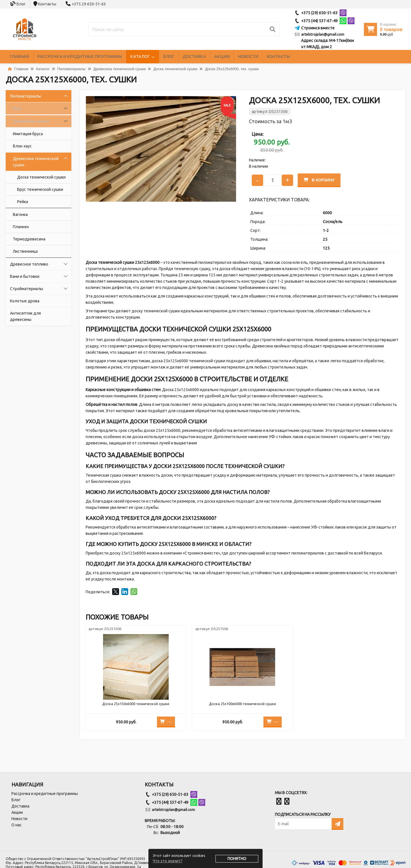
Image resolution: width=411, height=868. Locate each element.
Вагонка (20, 215)
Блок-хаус (22, 146)
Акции (267, 57)
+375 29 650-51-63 (89, 4)
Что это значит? (168, 861)
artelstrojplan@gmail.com (323, 34)
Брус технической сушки (40, 189)
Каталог (165, 57)
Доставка (232, 57)
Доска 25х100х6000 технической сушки (242, 706)
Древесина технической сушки (36, 162)
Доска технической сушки (41, 177)
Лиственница (25, 251)
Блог (21, 4)
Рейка (23, 202)
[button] (231, 101)
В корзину (321, 179)
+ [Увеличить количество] (287, 179)
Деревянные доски (31, 121)
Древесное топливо (29, 264)
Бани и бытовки (25, 276)
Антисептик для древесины (25, 316)
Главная (23, 57)
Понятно (237, 859)
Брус (17, 108)
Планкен (21, 227)
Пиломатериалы (26, 96)
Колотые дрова (25, 301)
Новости (301, 57)
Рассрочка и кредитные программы (94, 57)
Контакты (47, 4)
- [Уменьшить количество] (257, 179)
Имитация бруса (28, 134)
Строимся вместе (318, 28)
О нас (17, 825)
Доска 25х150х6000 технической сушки (136, 706)
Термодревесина (29, 239)
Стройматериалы (27, 289)
